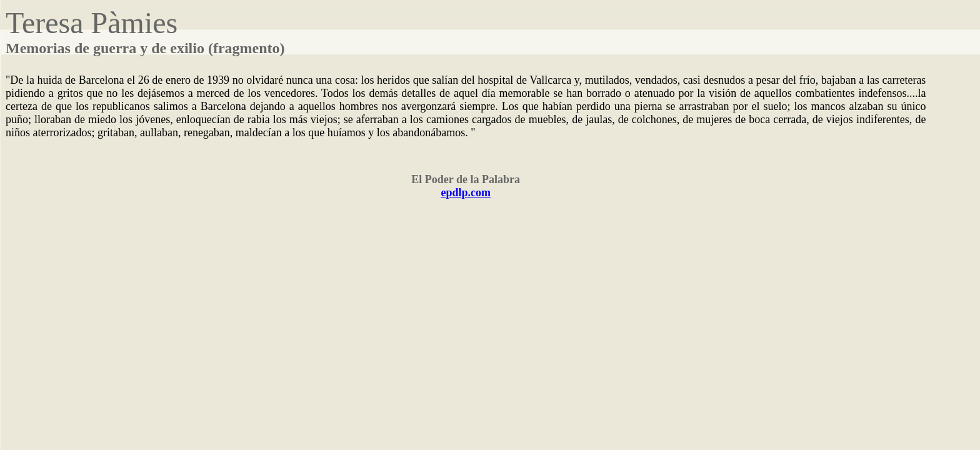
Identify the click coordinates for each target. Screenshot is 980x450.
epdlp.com (466, 192)
